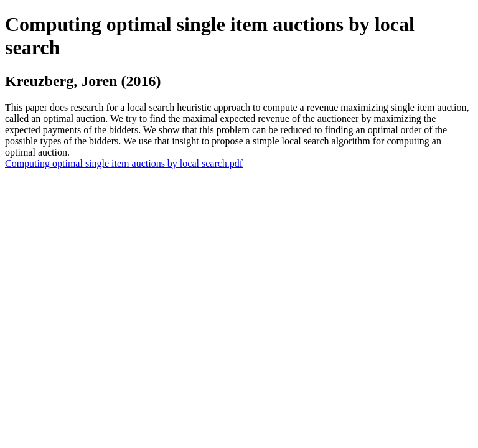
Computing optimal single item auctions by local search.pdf (124, 163)
